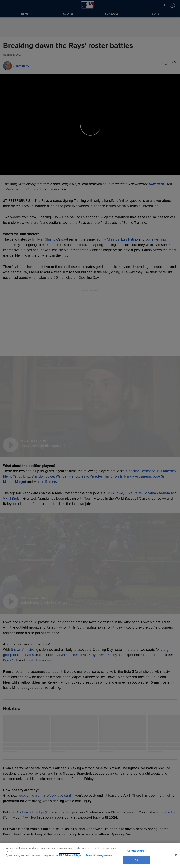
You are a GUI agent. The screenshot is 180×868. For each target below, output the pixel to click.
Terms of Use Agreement (99, 855)
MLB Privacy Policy (69, 855)
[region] (90, 855)
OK (136, 860)
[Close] (176, 855)
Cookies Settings (136, 851)
